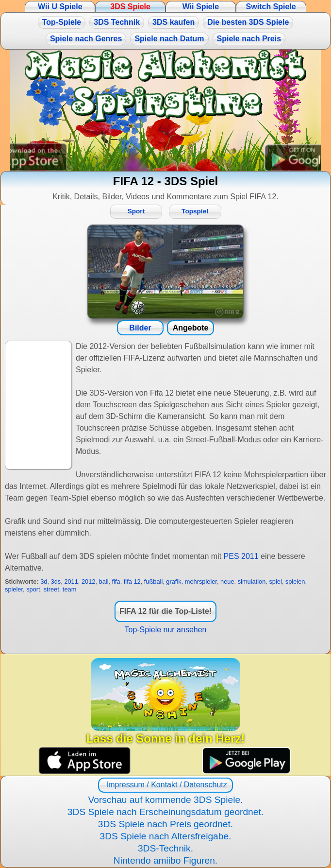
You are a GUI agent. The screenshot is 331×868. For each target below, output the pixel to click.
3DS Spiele (130, 7)
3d (44, 582)
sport (33, 589)
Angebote (191, 328)
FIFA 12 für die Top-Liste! (165, 611)
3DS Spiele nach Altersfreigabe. (166, 836)
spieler (14, 589)
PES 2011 (241, 556)
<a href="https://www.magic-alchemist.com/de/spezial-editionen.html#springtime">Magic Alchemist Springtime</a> (165, 110)
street (51, 589)
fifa (116, 582)
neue (227, 582)
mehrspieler (201, 582)
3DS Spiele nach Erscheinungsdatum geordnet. (165, 812)
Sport (136, 211)
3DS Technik (117, 22)
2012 (88, 582)
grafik (174, 582)
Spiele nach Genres (86, 39)
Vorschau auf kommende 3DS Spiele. (166, 800)
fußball (153, 582)
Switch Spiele (271, 7)
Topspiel (195, 211)
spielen (295, 582)
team (69, 589)
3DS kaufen (174, 22)
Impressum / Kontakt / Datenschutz (165, 785)
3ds (56, 582)
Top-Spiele (62, 22)
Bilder (140, 328)
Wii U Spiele (60, 7)
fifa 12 (132, 582)
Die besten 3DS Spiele (248, 22)
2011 (71, 582)
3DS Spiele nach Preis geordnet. (165, 824)
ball (104, 582)
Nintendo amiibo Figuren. (165, 860)
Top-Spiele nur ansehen (165, 630)
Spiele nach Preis (249, 39)
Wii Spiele (201, 7)
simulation (252, 582)
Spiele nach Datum (169, 39)
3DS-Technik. (165, 848)
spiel (275, 582)
